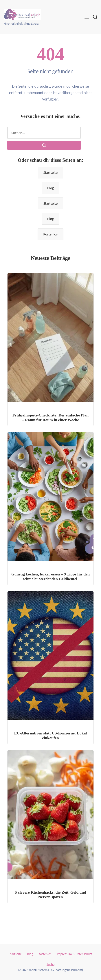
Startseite (51, 173)
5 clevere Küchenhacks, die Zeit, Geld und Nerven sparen (50, 895)
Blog (50, 188)
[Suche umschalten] (95, 17)
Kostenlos (50, 234)
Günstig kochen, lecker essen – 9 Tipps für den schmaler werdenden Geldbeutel (50, 577)
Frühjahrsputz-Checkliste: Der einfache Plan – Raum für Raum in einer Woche (50, 418)
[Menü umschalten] (87, 17)
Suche (51, 965)
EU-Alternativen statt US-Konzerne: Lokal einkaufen (50, 736)
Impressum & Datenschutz (74, 954)
